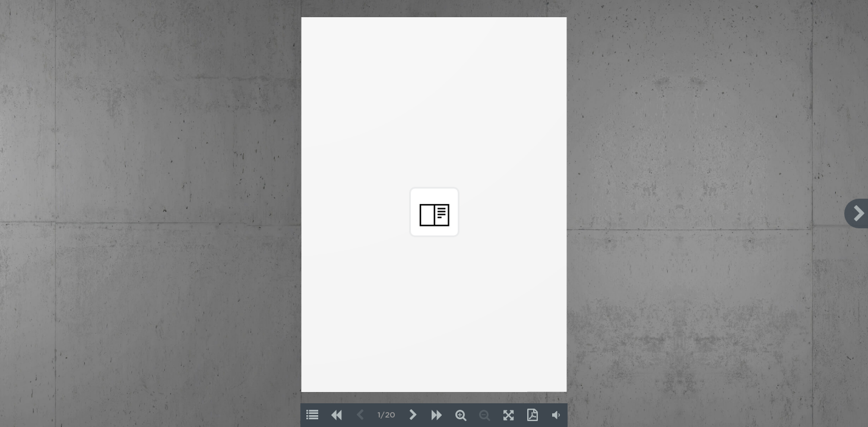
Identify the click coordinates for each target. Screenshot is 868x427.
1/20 (387, 415)
